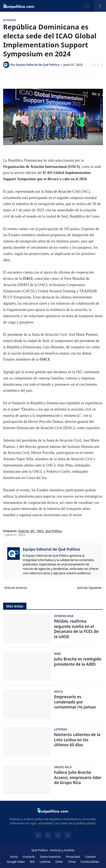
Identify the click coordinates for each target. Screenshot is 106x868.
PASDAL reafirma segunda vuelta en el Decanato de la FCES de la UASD (76, 629)
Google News (16, 862)
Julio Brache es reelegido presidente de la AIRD (78, 662)
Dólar (59, 862)
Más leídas (15, 606)
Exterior (23, 531)
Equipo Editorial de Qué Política (51, 549)
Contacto (29, 857)
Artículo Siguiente (89, 588)
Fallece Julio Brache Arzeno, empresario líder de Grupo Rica (78, 778)
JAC (33, 531)
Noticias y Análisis (62, 850)
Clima (72, 862)
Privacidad (73, 857)
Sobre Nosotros (51, 857)
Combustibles (90, 862)
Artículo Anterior (16, 588)
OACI (40, 531)
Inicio (14, 857)
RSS (32, 862)
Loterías (45, 862)
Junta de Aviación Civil (62, 191)
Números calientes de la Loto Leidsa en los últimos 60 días (77, 740)
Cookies (90, 857)
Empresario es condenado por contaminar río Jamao (75, 702)
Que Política (54, 531)
